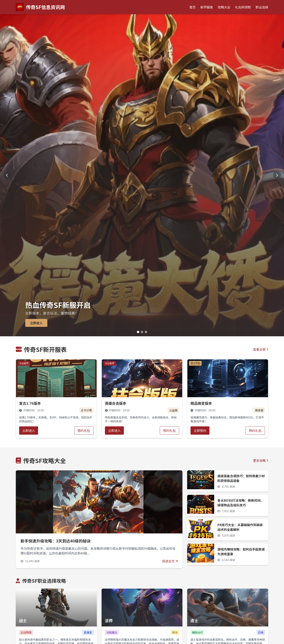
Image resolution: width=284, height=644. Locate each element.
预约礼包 (84, 431)
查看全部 (261, 349)
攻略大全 (224, 7)
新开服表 (207, 7)
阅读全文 (170, 561)
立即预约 (200, 431)
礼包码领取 (243, 7)
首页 (192, 7)
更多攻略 (261, 460)
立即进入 (29, 431)
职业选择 (262, 7)
